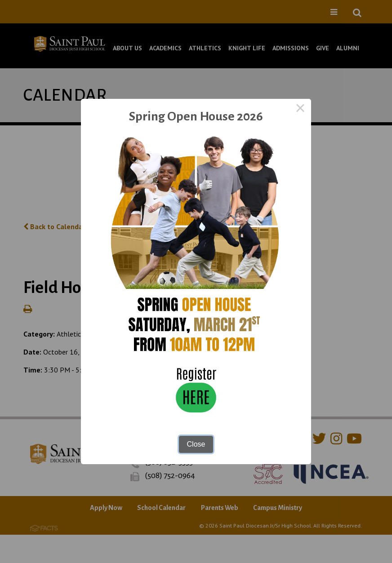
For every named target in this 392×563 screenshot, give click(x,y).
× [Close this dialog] (300, 110)
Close (196, 444)
